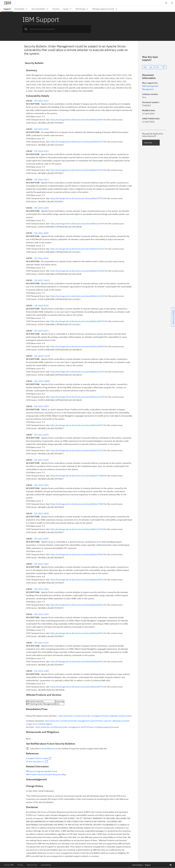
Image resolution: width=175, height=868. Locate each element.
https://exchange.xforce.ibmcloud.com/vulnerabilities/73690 (77, 529)
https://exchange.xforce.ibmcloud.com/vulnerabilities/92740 (77, 170)
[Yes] (148, 67)
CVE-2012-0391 (41, 435)
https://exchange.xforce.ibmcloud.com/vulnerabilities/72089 (77, 504)
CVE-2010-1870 (41, 406)
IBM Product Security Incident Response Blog (46, 774)
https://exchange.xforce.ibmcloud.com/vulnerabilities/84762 (77, 633)
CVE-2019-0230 (41, 305)
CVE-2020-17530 (42, 356)
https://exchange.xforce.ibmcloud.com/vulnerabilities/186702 (78, 321)
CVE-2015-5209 (41, 208)
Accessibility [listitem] (46, 865)
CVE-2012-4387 (41, 539)
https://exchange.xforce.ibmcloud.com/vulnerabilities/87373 (77, 142)
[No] (161, 67)
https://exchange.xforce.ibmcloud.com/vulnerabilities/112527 (78, 249)
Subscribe (148, 143)
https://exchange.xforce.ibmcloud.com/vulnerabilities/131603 (78, 296)
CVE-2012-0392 (41, 460)
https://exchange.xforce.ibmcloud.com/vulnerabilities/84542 (77, 605)
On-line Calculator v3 (35, 761)
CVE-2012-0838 (41, 513)
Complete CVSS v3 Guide (37, 758)
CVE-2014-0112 (41, 151)
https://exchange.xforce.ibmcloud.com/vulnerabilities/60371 (77, 425)
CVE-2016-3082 (41, 233)
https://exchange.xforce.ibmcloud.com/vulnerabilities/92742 (77, 198)
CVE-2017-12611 (42, 280)
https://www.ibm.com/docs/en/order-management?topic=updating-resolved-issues (95, 716)
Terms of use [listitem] (32, 865)
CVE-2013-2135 (41, 643)
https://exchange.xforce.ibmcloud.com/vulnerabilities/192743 (78, 372)
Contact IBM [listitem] (9, 865)
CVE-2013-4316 (41, 129)
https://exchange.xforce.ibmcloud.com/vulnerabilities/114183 (78, 271)
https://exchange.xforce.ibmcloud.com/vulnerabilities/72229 (77, 450)
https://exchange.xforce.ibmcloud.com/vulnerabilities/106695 (78, 224)
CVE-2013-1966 (41, 589)
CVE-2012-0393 (41, 485)
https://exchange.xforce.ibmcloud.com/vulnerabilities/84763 (77, 662)
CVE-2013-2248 (41, 671)
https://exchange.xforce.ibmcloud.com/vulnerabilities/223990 (78, 397)
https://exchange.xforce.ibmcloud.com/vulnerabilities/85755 (77, 687)
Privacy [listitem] (20, 865)
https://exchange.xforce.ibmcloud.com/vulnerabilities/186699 (78, 346)
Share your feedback (173, 317)
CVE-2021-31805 (42, 381)
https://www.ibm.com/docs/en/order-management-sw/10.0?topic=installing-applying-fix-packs (77, 727)
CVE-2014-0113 (41, 179)
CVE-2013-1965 (41, 564)
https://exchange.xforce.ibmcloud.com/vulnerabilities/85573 (77, 580)
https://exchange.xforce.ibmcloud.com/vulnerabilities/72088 (77, 476)
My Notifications (49, 749)
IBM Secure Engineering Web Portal (42, 771)
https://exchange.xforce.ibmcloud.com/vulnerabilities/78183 (77, 554)
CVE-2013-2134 (41, 614)
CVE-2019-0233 (41, 331)
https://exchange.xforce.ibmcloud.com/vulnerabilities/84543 (77, 120)
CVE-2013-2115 (41, 101)
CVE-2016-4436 (41, 258)
